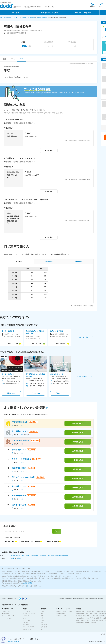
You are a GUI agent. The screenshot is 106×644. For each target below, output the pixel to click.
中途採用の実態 (85, 620)
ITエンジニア (27, 611)
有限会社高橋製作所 (42, 17)
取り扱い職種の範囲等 (91, 599)
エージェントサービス (8, 616)
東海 (42, 618)
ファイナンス (27, 620)
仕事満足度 (94, 620)
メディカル (26, 616)
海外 (42, 629)
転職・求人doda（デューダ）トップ (10, 17)
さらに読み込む (84, 337)
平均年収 (92, 618)
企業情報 (93, 622)
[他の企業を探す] (26, 531)
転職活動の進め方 (81, 611)
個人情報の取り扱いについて (16, 641)
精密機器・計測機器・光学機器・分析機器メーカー (50, 556)
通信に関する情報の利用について (75, 599)
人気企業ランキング (83, 618)
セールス (26, 618)
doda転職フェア (61, 614)
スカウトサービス (7, 618)
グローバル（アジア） (29, 627)
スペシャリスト (27, 622)
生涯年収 (99, 618)
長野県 (19, 558)
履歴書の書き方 (91, 611)
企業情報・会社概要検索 (28, 17)
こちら (29, 586)
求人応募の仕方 (101, 614)
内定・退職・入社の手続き (91, 616)
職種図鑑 (87, 622)
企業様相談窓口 (28, 583)
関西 (42, 622)
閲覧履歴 (92, 7)
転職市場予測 (102, 620)
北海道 (42, 611)
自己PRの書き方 (90, 614)
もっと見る (49, 150)
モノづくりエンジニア (29, 614)
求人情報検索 (6, 614)
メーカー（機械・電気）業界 (20, 556)
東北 (42, 614)
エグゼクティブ (27, 625)
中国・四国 (44, 625)
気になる (101, 7)
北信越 (12, 558)
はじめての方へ (6, 611)
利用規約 (62, 599)
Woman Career (27, 629)
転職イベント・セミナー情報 (64, 611)
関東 (42, 616)
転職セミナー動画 (61, 616)
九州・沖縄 (44, 627)
